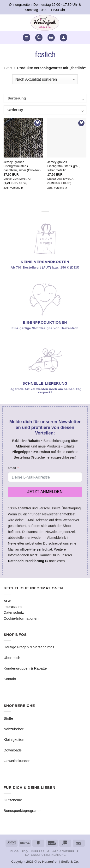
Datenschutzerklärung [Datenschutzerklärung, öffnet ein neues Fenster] (28, 561)
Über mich (12, 658)
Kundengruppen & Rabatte (25, 668)
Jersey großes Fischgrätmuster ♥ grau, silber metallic (64, 166)
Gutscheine (13, 800)
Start (8, 68)
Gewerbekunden (17, 761)
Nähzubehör (14, 729)
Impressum (13, 607)
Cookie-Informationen (21, 618)
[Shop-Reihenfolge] (45, 79)
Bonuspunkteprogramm (23, 811)
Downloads (13, 750)
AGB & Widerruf (65, 851)
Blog (15, 851)
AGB (7, 601)
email (12, 468)
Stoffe (8, 718)
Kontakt (10, 679)
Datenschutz (14, 612)
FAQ (25, 851)
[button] (26, 37)
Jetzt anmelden (45, 492)
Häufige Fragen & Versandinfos (29, 647)
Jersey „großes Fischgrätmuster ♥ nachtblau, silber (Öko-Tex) (22, 166)
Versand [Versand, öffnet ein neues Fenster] (17, 187)
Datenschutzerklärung (45, 855)
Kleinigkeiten (14, 740)
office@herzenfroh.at (36, 549)
